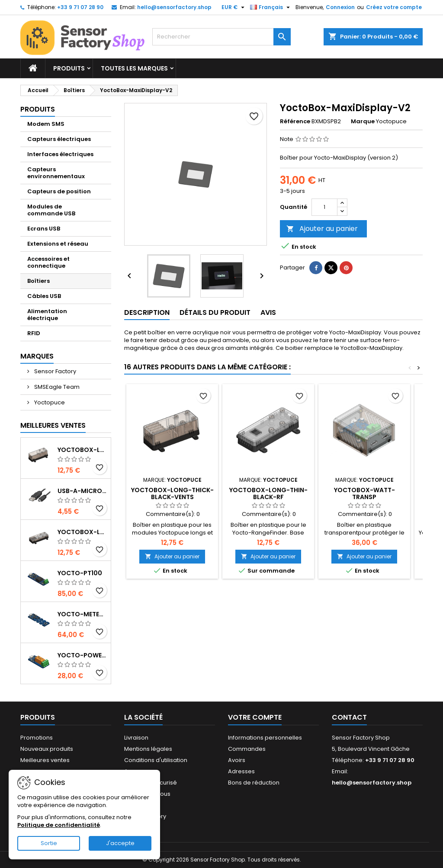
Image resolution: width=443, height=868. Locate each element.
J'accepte (120, 843)
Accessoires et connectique (48, 262)
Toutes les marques (134, 68)
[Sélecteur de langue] (271, 7)
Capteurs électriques (59, 139)
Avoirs (237, 760)
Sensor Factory (55, 371)
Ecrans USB (44, 229)
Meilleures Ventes (53, 425)
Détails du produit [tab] (215, 312)
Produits (69, 68)
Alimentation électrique (47, 315)
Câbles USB (44, 296)
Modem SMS (46, 124)
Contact (349, 717)
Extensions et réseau (58, 244)
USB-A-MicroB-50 (82, 491)
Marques (37, 356)
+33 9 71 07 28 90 (80, 7)
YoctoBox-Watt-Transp (364, 493)
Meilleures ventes (45, 760)
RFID (34, 333)
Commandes (247, 749)
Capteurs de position (59, 191)
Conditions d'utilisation (156, 760)
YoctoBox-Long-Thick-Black (82, 450)
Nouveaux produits (47, 749)
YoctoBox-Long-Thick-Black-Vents (172, 493)
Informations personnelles (265, 738)
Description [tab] (147, 312)
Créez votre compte (394, 7)
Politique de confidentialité (59, 825)
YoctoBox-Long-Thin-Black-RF (268, 493)
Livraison (136, 738)
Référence (295, 122)
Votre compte (255, 717)
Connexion (340, 7)
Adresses (241, 771)
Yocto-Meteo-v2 (82, 614)
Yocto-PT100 (80, 573)
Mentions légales (148, 749)
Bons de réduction (254, 783)
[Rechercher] (221, 37)
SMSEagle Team (56, 387)
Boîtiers (39, 281)
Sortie (49, 843)
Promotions (37, 738)
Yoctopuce (49, 402)
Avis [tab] (268, 312)
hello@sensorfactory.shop (174, 7)
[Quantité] (324, 207)
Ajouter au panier (322, 229)
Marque (363, 122)
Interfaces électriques (60, 154)
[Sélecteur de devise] (234, 7)
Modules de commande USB (51, 210)
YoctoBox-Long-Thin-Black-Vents (82, 532)
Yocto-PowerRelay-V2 (82, 655)
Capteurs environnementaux (56, 173)
